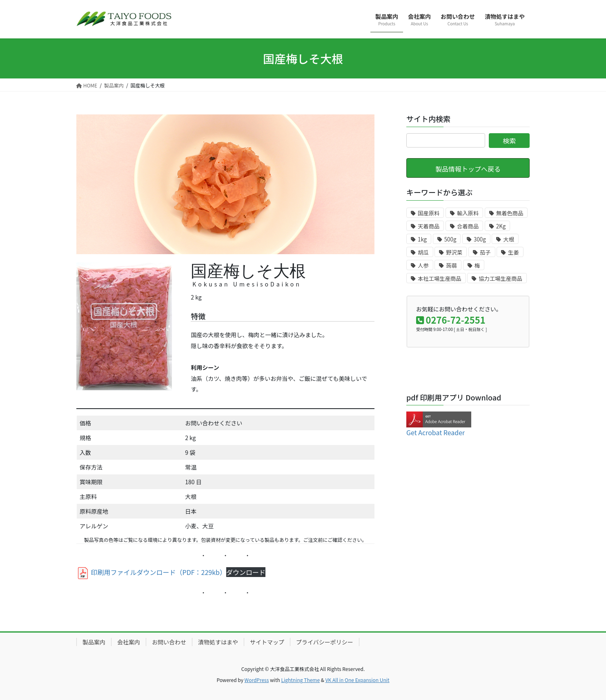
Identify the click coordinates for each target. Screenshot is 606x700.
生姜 (514, 252)
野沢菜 (454, 252)
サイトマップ (267, 642)
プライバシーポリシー (325, 642)
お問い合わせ (169, 642)
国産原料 (429, 213)
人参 (423, 265)
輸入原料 (468, 213)
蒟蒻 (451, 265)
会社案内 (129, 642)
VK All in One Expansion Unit (358, 680)
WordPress (257, 680)
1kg (422, 239)
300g (480, 239)
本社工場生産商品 (440, 278)
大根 (509, 239)
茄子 (485, 252)
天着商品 (429, 226)
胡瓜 (423, 252)
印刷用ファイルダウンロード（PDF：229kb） (151, 572)
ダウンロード (246, 572)
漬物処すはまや (218, 642)
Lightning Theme (300, 680)
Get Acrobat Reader (436, 432)
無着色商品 (510, 213)
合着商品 (468, 226)
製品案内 (94, 642)
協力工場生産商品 (500, 278)
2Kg (501, 226)
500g (450, 239)
